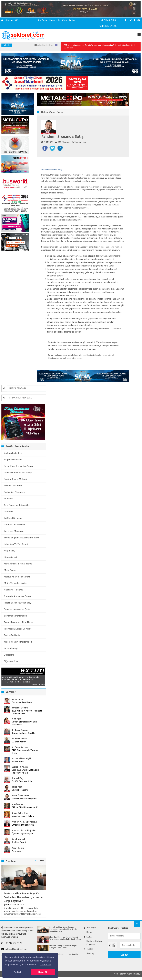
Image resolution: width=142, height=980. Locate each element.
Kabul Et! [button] (43, 972)
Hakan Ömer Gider (20, 796)
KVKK (89, 937)
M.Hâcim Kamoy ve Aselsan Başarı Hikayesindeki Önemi (63, 947)
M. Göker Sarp (18, 804)
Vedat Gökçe (18, 848)
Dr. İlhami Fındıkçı (20, 730)
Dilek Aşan (16, 719)
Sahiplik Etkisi (18, 762)
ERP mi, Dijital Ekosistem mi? (25, 807)
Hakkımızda (55, 20)
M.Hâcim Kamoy (19, 742)
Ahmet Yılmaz (18, 699)
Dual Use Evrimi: (19, 842)
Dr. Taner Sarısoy (20, 747)
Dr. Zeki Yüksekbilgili (21, 759)
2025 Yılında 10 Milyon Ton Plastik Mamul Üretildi (27, 712)
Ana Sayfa (42, 20)
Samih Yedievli (18, 839)
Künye (65, 20)
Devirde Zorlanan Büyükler (24, 733)
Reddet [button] (17, 972)
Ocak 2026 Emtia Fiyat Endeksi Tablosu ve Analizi (26, 771)
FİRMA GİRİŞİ (109, 20)
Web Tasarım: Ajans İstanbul (127, 974)
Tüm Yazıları (79, 142)
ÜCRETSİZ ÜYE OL (107, 26)
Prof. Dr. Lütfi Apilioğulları (24, 831)
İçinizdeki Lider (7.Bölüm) (23, 816)
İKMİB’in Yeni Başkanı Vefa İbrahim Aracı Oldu (64, 955)
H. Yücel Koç (17, 778)
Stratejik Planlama (20, 790)
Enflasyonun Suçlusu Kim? (24, 825)
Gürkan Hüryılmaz (20, 767)
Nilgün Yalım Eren (20, 813)
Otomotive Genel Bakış (22, 702)
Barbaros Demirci (20, 708)
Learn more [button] (45, 965)
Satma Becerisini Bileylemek (25, 799)
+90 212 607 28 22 (12, 943)
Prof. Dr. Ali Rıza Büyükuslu (24, 822)
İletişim (73, 20)
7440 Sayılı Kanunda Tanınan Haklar (25, 752)
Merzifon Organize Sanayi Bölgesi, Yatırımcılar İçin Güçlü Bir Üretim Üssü (65, 938)
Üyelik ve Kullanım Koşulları (95, 943)
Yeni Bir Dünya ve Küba (22, 781)
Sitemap (90, 953)
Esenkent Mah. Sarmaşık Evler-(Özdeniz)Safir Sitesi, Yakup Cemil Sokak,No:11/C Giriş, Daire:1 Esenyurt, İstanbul (18, 932)
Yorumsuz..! (17, 851)
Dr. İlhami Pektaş (19, 739)
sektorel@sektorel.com (14, 949)
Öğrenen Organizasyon (22, 834)
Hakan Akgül (17, 787)
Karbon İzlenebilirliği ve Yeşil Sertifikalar (24, 723)
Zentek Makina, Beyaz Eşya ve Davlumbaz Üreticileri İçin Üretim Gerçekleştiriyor (23, 897)
